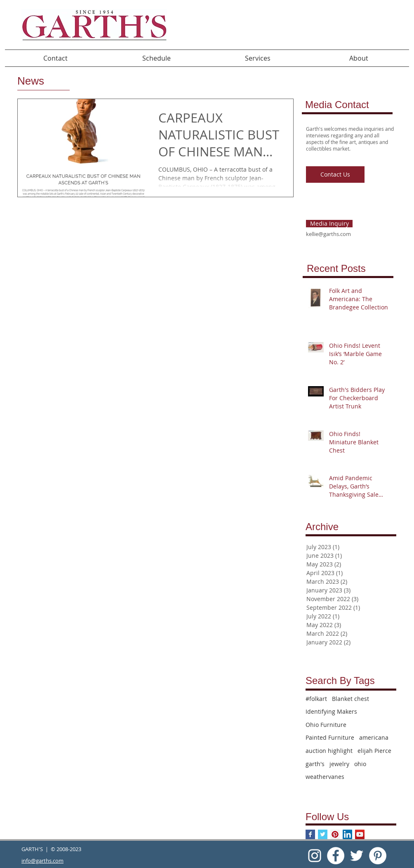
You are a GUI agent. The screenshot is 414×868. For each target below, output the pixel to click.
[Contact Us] (335, 175)
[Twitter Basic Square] (323, 834)
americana (374, 737)
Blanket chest (350, 699)
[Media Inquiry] (329, 224)
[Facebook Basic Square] (310, 834)
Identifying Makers (331, 711)
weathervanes (325, 777)
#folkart (316, 699)
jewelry (339, 764)
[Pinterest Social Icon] (335, 834)
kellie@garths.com (328, 234)
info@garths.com (42, 861)
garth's (315, 764)
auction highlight (329, 751)
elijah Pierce (374, 751)
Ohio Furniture (326, 725)
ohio (360, 764)
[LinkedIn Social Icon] (347, 834)
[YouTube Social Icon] (360, 834)
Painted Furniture (330, 737)
